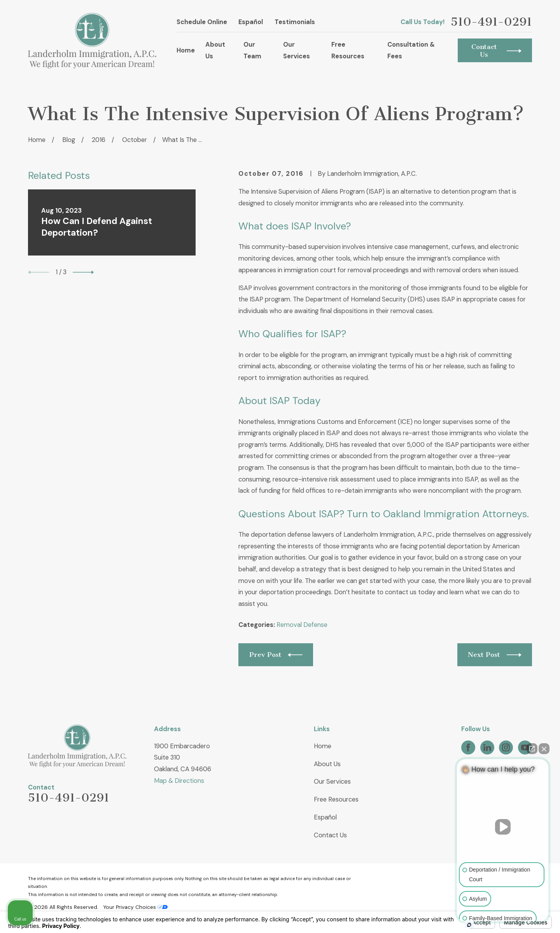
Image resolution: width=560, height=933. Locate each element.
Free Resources (336, 799)
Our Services (332, 782)
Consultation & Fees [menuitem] (411, 50)
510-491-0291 (491, 22)
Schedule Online (202, 22)
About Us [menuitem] (215, 50)
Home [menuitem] (186, 50)
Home (323, 746)
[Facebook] (468, 747)
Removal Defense (302, 625)
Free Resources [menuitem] (348, 50)
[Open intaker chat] (469, 925)
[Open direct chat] (532, 749)
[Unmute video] (503, 827)
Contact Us (330, 835)
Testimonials (295, 22)
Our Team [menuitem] (252, 50)
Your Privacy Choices (135, 907)
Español (251, 22)
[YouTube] (525, 747)
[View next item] (83, 272)
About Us (327, 764)
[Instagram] (506, 747)
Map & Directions (179, 781)
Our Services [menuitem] (297, 50)
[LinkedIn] (487, 747)
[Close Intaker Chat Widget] (544, 749)
